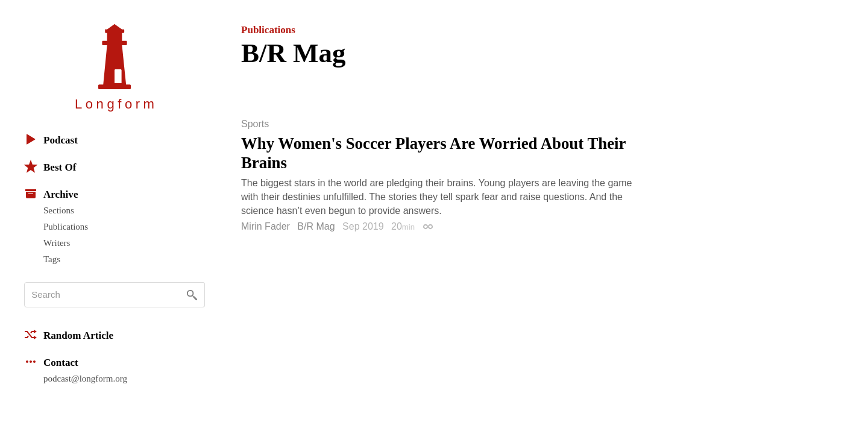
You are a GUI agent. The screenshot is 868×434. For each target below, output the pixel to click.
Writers (57, 243)
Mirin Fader (266, 226)
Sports (255, 124)
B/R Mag (316, 226)
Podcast (51, 139)
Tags (52, 259)
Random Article (69, 335)
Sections (59, 210)
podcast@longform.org (85, 379)
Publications (66, 227)
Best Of (50, 166)
